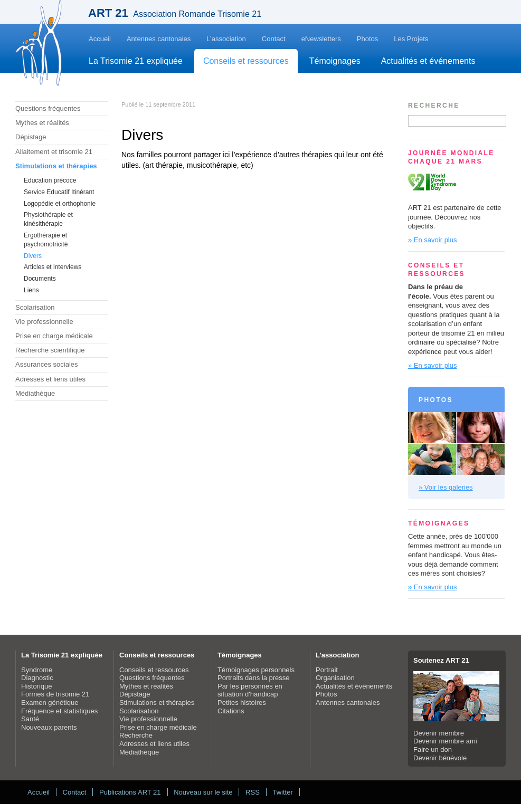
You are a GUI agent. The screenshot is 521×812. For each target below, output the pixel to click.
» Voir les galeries (446, 487)
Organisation (335, 678)
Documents (40, 279)
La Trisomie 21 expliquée (136, 61)
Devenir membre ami (445, 741)
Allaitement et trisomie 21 (54, 152)
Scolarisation (35, 307)
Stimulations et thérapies (56, 166)
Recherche (136, 735)
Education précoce (50, 180)
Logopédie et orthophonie (60, 204)
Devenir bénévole (440, 758)
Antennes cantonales (159, 39)
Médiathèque (35, 393)
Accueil (100, 39)
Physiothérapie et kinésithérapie (48, 219)
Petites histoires (242, 703)
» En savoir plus (433, 240)
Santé (30, 719)
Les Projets (411, 39)
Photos (367, 39)
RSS (253, 792)
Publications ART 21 (130, 792)
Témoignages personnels (256, 670)
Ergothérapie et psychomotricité (46, 240)
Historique (37, 686)
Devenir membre (439, 733)
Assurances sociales (47, 364)
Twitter (282, 792)
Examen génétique (50, 703)
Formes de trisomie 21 (55, 694)
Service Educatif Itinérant (59, 192)
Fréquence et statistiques (59, 711)
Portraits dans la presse (254, 678)
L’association (226, 39)
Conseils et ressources (246, 61)
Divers (33, 256)
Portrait (327, 670)
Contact (274, 39)
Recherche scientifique (50, 350)
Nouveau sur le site (203, 792)
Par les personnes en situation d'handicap (250, 690)
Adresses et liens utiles (50, 379)
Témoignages (335, 61)
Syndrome (37, 670)
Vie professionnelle (44, 322)
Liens (31, 290)
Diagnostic (37, 678)
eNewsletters (321, 39)
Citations (231, 711)
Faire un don (433, 749)
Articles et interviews (53, 267)
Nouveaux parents (49, 727)
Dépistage (31, 137)
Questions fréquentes (48, 108)
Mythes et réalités (42, 123)
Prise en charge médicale (54, 336)
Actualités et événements (428, 61)
